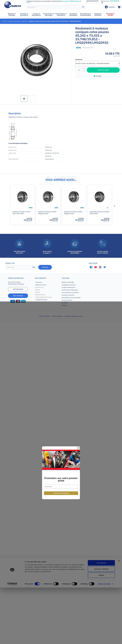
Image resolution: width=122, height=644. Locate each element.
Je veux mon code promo (61, 342)
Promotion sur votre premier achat (61, 329)
